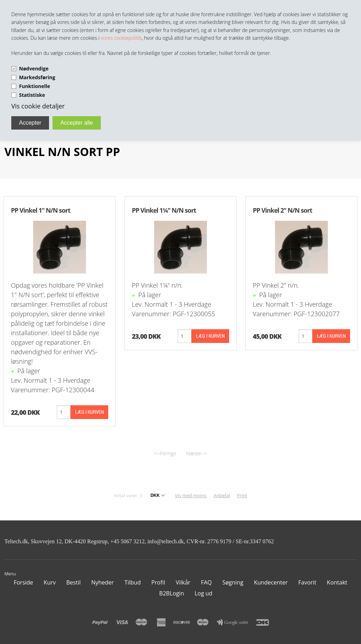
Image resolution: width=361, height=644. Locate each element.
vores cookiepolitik (121, 38)
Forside (23, 582)
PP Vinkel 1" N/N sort (41, 210)
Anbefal (222, 495)
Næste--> (197, 453)
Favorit (307, 582)
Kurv (50, 582)
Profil (158, 582)
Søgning (233, 582)
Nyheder (103, 582)
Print (242, 495)
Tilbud (133, 582)
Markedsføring (37, 77)
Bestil (74, 582)
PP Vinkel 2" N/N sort (282, 210)
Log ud (203, 593)
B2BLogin (172, 593)
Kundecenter (271, 582)
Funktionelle (35, 86)
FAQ (206, 582)
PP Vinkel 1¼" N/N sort (164, 210)
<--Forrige (165, 453)
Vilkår (183, 582)
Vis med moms (191, 495)
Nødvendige (34, 68)
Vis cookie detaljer (38, 106)
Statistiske (32, 95)
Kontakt (337, 582)
